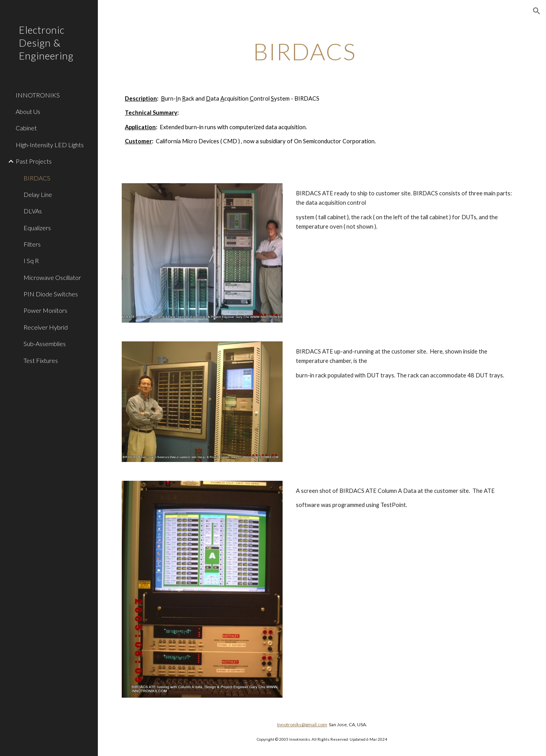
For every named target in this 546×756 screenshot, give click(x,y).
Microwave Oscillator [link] (52, 277)
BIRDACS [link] (37, 178)
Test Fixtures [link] (41, 360)
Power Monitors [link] (45, 310)
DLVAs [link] (33, 211)
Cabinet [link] (26, 128)
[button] (537, 11)
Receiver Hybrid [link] (46, 327)
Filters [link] (32, 244)
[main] (305, 51)
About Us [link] (28, 111)
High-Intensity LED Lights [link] (50, 145)
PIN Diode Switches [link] (51, 294)
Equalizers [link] (37, 228)
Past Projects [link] (34, 161)
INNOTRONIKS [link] (38, 95)
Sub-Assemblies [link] (45, 344)
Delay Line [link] (38, 194)
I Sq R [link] (31, 261)
